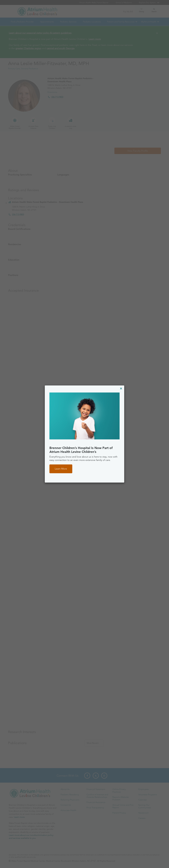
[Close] (121, 388)
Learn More (61, 469)
